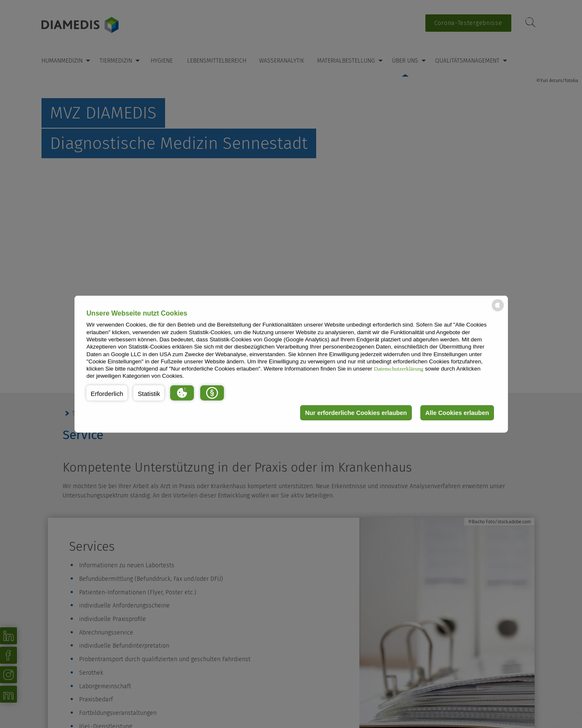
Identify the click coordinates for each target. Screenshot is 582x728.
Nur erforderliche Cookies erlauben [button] (356, 413)
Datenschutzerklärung (399, 369)
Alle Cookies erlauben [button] (457, 413)
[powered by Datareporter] (498, 311)
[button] (107, 393)
